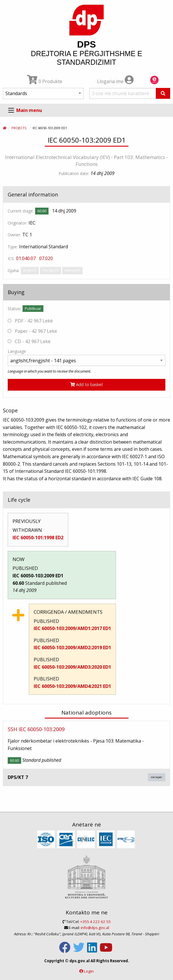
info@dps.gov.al (95, 928)
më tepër (156, 777)
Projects (19, 128)
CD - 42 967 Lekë (29, 341)
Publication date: (74, 173)
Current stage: (21, 211)
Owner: (14, 235)
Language (17, 351)
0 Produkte (45, 81)
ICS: (11, 258)
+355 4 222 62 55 (95, 922)
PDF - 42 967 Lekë (30, 321)
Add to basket (87, 384)
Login (89, 971)
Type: (13, 247)
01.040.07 (26, 258)
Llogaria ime (115, 81)
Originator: (17, 223)
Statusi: (14, 309)
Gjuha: (14, 270)
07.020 (46, 258)
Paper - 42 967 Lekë (32, 331)
